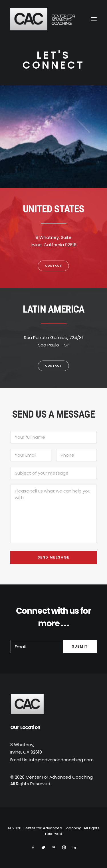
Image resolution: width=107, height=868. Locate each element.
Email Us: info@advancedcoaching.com (52, 760)
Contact (54, 266)
